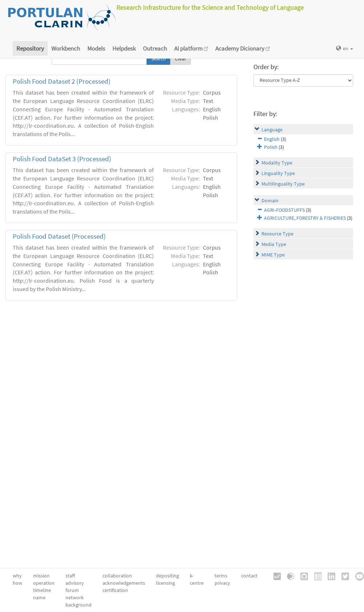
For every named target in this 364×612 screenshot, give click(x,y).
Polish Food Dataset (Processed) (59, 236)
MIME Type (273, 255)
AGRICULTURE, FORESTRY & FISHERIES (305, 218)
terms (221, 576)
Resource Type (277, 234)
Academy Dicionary (243, 48)
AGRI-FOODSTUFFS (284, 210)
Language (272, 130)
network (75, 597)
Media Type (274, 244)
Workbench (66, 48)
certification (115, 590)
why (17, 576)
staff (70, 576)
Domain (270, 200)
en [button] (345, 48)
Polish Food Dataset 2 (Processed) (62, 81)
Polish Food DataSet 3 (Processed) (62, 159)
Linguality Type (278, 173)
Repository (30, 48)
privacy (222, 583)
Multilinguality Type (283, 184)
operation (44, 583)
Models (96, 48)
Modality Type (277, 163)
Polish (271, 147)
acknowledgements (124, 583)
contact (249, 576)
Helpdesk (124, 48)
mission (41, 576)
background (79, 605)
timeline (42, 590)
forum (72, 590)
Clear (181, 59)
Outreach (155, 48)
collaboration (117, 576)
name (39, 597)
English (272, 139)
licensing (165, 583)
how (17, 583)
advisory (75, 583)
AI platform (191, 48)
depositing (167, 576)
